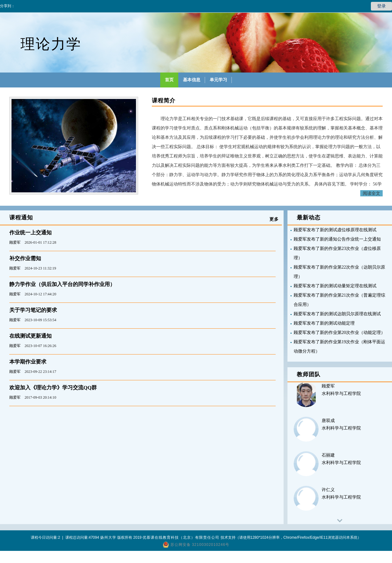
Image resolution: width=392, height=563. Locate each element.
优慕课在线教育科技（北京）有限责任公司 (181, 537)
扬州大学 (108, 537)
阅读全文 (371, 193)
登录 (381, 6)
